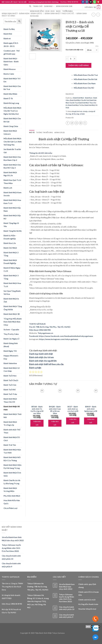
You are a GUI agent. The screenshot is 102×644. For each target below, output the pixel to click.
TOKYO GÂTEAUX (37, 324)
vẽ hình (82, 114)
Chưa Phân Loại (10, 508)
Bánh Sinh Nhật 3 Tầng (11, 277)
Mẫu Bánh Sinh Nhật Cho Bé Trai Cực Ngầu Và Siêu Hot (12, 111)
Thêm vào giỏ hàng (79, 65)
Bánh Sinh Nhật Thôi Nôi (12, 416)
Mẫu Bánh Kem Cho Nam (85, 83)
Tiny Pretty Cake (11, 334)
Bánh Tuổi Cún (10, 385)
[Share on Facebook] (68, 123)
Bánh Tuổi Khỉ (10, 390)
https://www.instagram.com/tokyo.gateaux (59, 339)
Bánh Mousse (10, 69)
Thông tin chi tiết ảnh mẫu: (41, 153)
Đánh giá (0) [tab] (59, 132)
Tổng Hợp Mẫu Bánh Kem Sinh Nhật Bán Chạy (13, 322)
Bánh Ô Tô (8, 98)
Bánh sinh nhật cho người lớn (43, 361)
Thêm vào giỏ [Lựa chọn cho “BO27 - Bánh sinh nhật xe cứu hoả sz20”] (73, 421)
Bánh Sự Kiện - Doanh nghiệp (10, 237)
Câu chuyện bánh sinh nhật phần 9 (11, 565)
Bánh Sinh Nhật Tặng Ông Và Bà (13, 308)
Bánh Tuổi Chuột (11, 380)
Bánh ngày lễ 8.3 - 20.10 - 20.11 (11, 45)
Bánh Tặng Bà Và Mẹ (13, 231)
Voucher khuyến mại (87, 609)
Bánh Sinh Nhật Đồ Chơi (12, 439)
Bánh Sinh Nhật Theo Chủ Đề (10, 400)
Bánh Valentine (10, 363)
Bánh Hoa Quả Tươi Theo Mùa (12, 182)
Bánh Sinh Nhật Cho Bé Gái (12, 120)
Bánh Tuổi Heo (10, 376)
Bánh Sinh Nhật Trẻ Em (12, 80)
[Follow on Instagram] (87, 2)
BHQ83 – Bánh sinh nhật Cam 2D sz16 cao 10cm (55, 410)
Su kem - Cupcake (11, 329)
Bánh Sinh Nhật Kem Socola (12, 194)
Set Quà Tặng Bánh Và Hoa (12, 293)
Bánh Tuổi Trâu (10, 394)
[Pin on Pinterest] (81, 123)
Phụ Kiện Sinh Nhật (12, 496)
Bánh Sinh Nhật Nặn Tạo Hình (12, 451)
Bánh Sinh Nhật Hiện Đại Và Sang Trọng (12, 466)
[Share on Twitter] (72, 123)
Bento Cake (9, 74)
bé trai (80, 111)
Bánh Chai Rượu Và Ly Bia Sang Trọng (12, 482)
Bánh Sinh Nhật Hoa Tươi (12, 285)
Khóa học (34, 16)
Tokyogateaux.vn (45, 333)
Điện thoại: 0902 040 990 (40, 330)
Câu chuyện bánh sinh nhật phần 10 (11, 557)
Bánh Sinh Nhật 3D (12, 314)
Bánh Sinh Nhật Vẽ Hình (12, 408)
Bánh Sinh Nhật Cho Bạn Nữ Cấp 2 (12, 166)
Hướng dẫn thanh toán (88, 604)
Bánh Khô (8, 34)
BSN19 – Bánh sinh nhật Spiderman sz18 (91, 409)
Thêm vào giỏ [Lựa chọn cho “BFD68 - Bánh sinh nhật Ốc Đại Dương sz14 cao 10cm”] (37, 423)
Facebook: (34, 336)
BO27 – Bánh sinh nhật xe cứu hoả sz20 (73, 409)
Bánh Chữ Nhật (10, 248)
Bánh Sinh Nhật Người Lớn (10, 174)
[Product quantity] (71, 59)
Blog (58, 11)
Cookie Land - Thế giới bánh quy (12, 52)
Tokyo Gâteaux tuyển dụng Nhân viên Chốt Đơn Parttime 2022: (11, 548)
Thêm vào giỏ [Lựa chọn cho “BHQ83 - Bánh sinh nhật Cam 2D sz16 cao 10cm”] (55, 423)
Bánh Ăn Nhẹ (9, 29)
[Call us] (95, 2)
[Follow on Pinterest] (98, 2)
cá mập (85, 111)
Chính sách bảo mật (87, 600)
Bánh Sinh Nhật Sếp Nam (12, 209)
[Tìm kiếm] (30, 6)
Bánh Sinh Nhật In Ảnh (11, 300)
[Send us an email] (91, 2)
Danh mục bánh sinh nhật (41, 354)
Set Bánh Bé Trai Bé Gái (12, 151)
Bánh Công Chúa (11, 126)
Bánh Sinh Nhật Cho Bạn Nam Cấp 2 (12, 158)
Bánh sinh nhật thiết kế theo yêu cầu (46, 364)
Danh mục (49, 6)
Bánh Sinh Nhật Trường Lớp (10, 423)
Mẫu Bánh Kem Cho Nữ (84, 88)
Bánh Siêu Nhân (10, 94)
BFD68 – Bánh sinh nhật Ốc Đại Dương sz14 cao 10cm (37, 410)
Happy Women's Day (11, 357)
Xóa (97, 46)
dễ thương (75, 114)
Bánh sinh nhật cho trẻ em (41, 357)
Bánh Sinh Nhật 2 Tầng (11, 254)
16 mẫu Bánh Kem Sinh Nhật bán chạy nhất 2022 (13, 539)
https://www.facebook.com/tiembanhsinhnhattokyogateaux (66, 336)
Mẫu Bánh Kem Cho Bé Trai (86, 75)
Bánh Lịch (8, 188)
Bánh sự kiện (35, 368)
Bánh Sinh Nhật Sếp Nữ (12, 217)
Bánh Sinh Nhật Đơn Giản (12, 474)
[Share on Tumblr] (85, 123)
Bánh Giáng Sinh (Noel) (11, 345)
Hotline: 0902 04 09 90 (69, 2)
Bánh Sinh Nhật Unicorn (10, 132)
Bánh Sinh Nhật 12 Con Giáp (12, 369)
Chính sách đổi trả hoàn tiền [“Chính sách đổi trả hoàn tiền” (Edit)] (89, 593)
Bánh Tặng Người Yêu (11, 225)
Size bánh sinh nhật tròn (74, 50)
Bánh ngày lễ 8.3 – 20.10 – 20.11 (42, 11)
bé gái (74, 111)
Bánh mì (7, 38)
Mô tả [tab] (32, 132)
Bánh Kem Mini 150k (64, 6)
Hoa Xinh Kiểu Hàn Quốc (12, 502)
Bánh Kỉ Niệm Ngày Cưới (12, 269)
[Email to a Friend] (76, 123)
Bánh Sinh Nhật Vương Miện (10, 490)
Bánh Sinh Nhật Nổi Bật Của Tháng (12, 459)
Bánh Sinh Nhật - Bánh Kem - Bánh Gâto (22, 13)
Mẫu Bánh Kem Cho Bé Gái (85, 79)
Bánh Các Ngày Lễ (11, 339)
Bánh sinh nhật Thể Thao (12, 431)
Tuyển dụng (68, 11)
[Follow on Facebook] (83, 2)
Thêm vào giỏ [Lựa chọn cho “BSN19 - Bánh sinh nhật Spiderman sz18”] (91, 421)
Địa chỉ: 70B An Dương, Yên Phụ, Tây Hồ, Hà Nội (50, 327)
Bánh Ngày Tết (10, 351)
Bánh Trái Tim (10, 445)
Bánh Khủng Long (11, 103)
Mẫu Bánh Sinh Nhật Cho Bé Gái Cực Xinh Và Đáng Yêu (13, 141)
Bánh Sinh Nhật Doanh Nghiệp (10, 262)
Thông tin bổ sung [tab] (44, 132)
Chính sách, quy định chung (87, 586)
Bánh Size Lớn (10, 243)
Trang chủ (38, 6)
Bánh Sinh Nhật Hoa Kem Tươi (12, 202)
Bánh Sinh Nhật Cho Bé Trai (12, 88)
